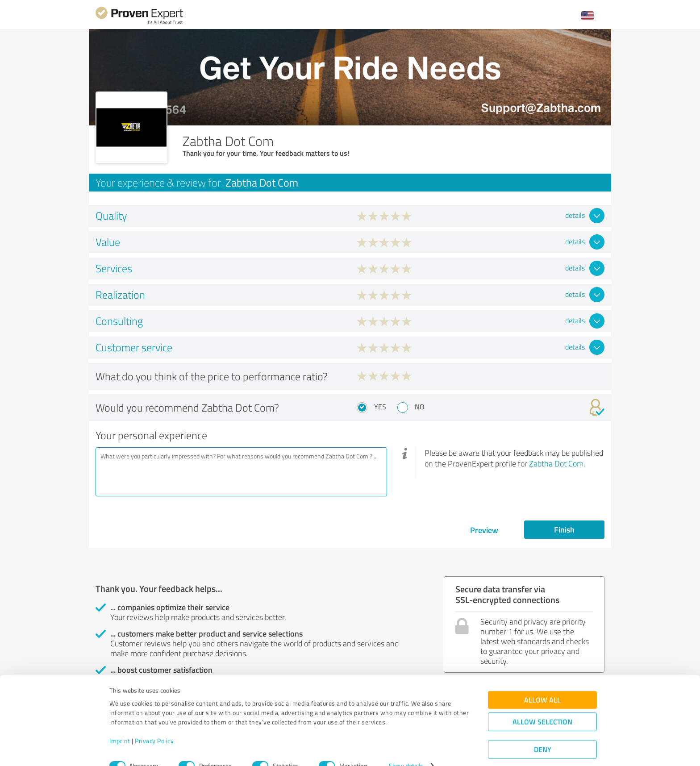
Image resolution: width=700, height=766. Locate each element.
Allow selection (542, 705)
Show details (406, 749)
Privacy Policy (154, 724)
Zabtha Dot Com (556, 463)
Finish (564, 529)
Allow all (542, 683)
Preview (484, 530)
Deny (543, 733)
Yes (380, 407)
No (420, 407)
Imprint (120, 724)
